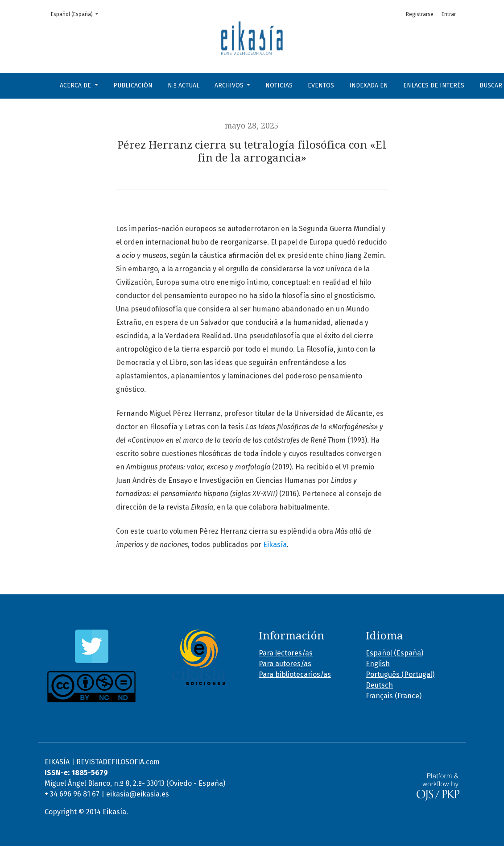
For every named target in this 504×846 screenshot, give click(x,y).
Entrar (449, 14)
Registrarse (420, 14)
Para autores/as (285, 664)
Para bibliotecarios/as (295, 674)
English (378, 664)
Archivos (230, 85)
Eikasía (275, 545)
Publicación (133, 85)
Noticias (279, 85)
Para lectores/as (286, 653)
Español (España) (77, 14)
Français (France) (394, 696)
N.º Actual (184, 85)
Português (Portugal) (400, 674)
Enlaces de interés (434, 85)
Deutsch (379, 685)
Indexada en (369, 85)
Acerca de (76, 85)
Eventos (321, 85)
